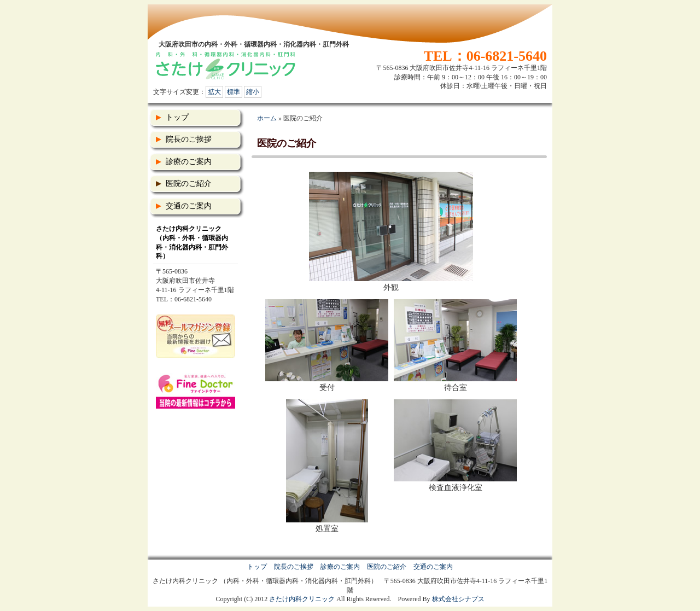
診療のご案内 (189, 162)
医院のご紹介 (189, 184)
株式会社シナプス (458, 599)
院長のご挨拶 (189, 139)
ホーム (267, 118)
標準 (234, 92)
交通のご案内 (189, 206)
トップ (177, 117)
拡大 (214, 92)
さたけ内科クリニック (302, 599)
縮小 (253, 92)
